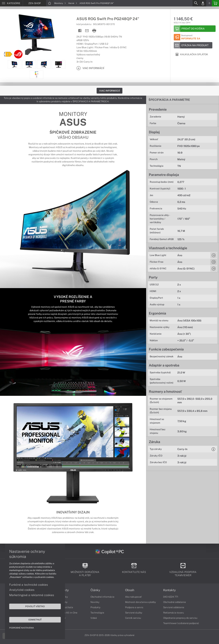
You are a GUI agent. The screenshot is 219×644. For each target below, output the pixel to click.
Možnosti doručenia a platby (140, 602)
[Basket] (215, 3)
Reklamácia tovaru (174, 613)
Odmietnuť (32, 619)
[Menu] (11, 3)
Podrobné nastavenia (22, 628)
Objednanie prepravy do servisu (180, 618)
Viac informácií (109, 91)
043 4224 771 (171, 597)
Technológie (97, 613)
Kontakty (169, 590)
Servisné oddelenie (174, 607)
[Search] (196, 3)
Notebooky (62, 597)
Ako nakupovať (133, 597)
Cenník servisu (133, 618)
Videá (94, 618)
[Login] (203, 3)
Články (95, 590)
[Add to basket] (195, 29)
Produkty (62, 590)
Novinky (95, 602)
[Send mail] (87, 31)
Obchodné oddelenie (175, 602)
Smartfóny (62, 602)
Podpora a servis (134, 607)
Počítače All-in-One (67, 613)
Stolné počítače (64, 607)
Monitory (60, 3)
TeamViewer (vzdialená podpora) (181, 623)
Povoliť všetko (32, 606)
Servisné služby (134, 613)
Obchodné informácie (102, 597)
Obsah (130, 590)
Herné (73, 3)
